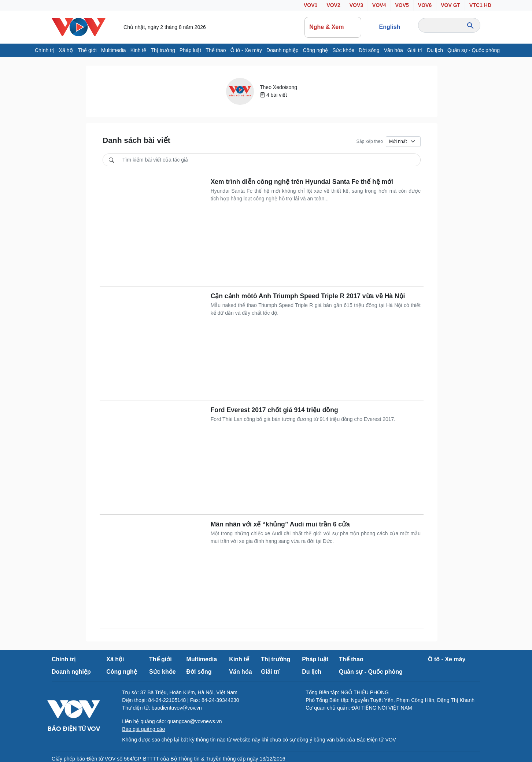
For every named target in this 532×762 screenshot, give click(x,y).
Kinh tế (138, 50)
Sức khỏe (343, 50)
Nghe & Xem (333, 27)
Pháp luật (190, 50)
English (390, 27)
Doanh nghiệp (282, 50)
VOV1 (311, 5)
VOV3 (356, 5)
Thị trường (163, 50)
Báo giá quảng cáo (143, 729)
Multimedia (114, 50)
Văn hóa (394, 50)
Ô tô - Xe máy (246, 50)
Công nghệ (315, 50)
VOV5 (402, 5)
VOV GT (450, 5)
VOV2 (333, 5)
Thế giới (87, 50)
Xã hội (66, 50)
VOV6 (425, 5)
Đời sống (369, 50)
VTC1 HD (480, 5)
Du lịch (435, 50)
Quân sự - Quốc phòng (474, 50)
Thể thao (216, 50)
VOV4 (379, 5)
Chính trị (45, 50)
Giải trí (415, 50)
